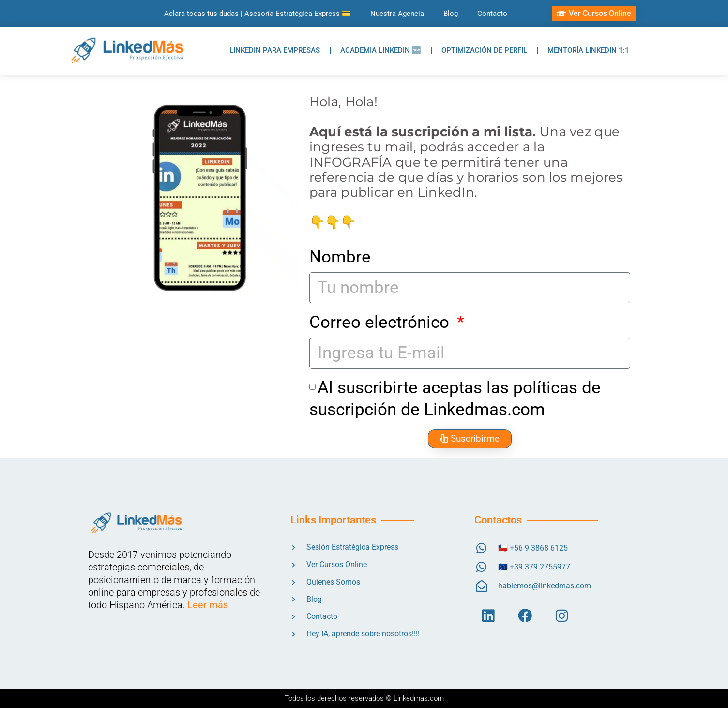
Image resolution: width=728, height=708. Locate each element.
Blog (451, 14)
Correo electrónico (381, 322)
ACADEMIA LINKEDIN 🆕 (381, 50)
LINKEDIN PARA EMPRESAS (275, 50)
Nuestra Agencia (397, 14)
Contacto (492, 14)
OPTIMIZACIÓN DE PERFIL (484, 50)
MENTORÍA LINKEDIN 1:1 (588, 50)
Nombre (340, 257)
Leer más (208, 605)
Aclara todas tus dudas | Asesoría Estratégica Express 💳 (258, 14)
